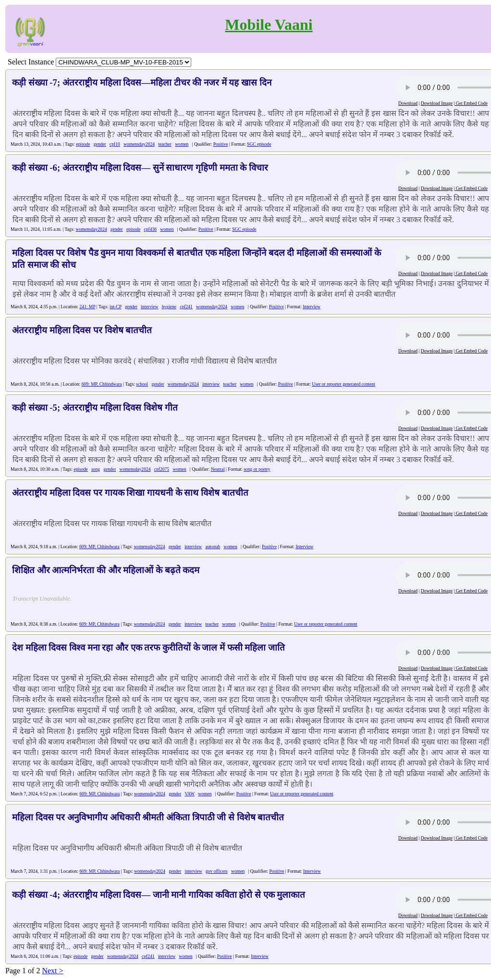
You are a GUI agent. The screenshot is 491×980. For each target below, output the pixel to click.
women (182, 144)
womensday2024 (139, 144)
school (142, 384)
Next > (52, 971)
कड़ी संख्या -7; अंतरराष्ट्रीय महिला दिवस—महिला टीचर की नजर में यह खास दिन (142, 82)
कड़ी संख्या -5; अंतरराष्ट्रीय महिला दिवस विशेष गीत (95, 408)
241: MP (87, 307)
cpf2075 (162, 469)
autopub (213, 547)
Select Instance (31, 62)
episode (83, 144)
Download (408, 103)
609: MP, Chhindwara (102, 384)
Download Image (437, 103)
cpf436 (151, 229)
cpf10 (115, 144)
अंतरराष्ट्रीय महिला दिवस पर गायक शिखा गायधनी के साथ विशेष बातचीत (130, 493)
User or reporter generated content (344, 384)
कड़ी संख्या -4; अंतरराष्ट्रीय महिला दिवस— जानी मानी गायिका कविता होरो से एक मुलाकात (159, 895)
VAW (190, 794)
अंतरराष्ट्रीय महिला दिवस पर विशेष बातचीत (82, 330)
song (96, 469)
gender (100, 144)
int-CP (116, 307)
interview (149, 307)
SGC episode (259, 144)
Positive (221, 144)
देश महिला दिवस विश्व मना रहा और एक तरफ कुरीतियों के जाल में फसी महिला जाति (148, 647)
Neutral (218, 469)
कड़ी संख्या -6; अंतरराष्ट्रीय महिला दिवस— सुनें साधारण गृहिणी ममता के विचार (140, 168)
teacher (165, 144)
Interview (312, 307)
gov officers (217, 871)
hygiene (169, 307)
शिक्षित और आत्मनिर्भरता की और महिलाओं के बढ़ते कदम (106, 570)
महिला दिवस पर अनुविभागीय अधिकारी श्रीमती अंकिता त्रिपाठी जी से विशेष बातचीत (148, 817)
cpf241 (186, 307)
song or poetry (257, 469)
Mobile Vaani (269, 25)
